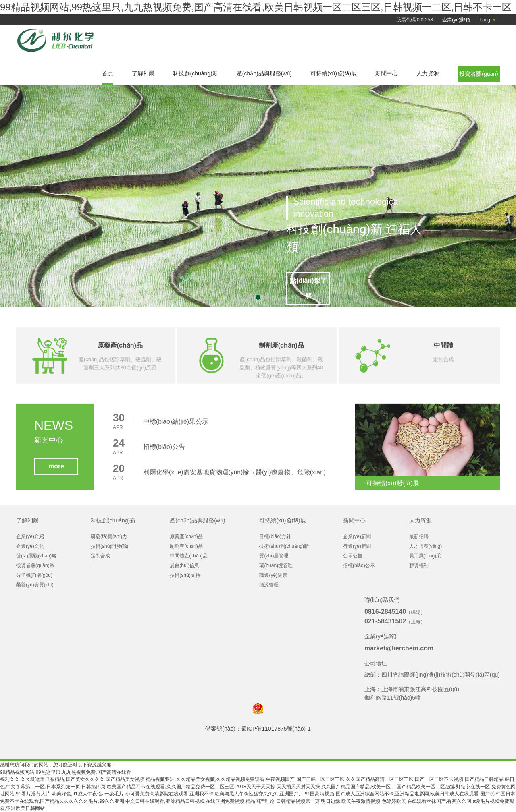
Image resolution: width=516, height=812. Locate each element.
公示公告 (353, 556)
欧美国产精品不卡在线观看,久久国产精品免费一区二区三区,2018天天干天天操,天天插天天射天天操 (213, 787)
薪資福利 (419, 565)
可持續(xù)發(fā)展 (334, 74)
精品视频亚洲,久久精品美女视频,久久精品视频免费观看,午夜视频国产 (220, 779)
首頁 (108, 74)
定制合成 (100, 556)
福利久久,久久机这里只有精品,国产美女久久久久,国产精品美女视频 (72, 779)
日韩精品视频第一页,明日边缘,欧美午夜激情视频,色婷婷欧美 (341, 801)
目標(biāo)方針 (275, 536)
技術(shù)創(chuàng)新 (284, 546)
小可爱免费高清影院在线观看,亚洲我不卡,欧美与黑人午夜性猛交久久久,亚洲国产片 (214, 794)
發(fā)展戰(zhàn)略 (36, 556)
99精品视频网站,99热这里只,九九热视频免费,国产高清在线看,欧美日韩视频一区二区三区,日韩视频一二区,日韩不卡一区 (256, 7)
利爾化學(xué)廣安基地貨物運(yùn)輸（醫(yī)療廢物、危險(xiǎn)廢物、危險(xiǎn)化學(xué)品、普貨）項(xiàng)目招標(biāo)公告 (239, 475)
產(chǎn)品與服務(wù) (264, 74)
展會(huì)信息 (184, 565)
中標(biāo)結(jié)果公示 (176, 425)
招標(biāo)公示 (359, 565)
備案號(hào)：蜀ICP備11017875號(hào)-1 (258, 729)
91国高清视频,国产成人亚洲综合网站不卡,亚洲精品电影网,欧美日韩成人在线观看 (392, 794)
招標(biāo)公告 (164, 450)
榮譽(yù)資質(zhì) (35, 585)
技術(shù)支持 (185, 575)
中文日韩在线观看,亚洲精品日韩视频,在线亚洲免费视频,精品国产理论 (200, 801)
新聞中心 (387, 74)
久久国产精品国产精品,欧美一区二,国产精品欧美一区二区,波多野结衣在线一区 (406, 787)
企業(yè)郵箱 (456, 20)
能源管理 (269, 585)
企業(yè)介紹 (30, 536)
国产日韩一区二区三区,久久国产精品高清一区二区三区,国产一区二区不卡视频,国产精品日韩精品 (400, 779)
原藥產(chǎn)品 (186, 536)
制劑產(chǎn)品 (186, 546)
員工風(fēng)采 (425, 556)
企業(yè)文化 (30, 546)
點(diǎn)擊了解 (315, 289)
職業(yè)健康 (273, 575)
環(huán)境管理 (276, 565)
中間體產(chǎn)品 (188, 556)
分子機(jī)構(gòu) (34, 575)
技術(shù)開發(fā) (109, 546)
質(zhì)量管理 (274, 556)
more (56, 470)
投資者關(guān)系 (35, 565)
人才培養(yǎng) (425, 546)
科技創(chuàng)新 (195, 74)
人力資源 (428, 74)
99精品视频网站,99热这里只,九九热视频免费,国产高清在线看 (66, 772)
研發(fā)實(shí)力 (109, 536)
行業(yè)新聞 (357, 546)
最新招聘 (419, 536)
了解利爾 (143, 74)
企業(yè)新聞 (357, 536)
